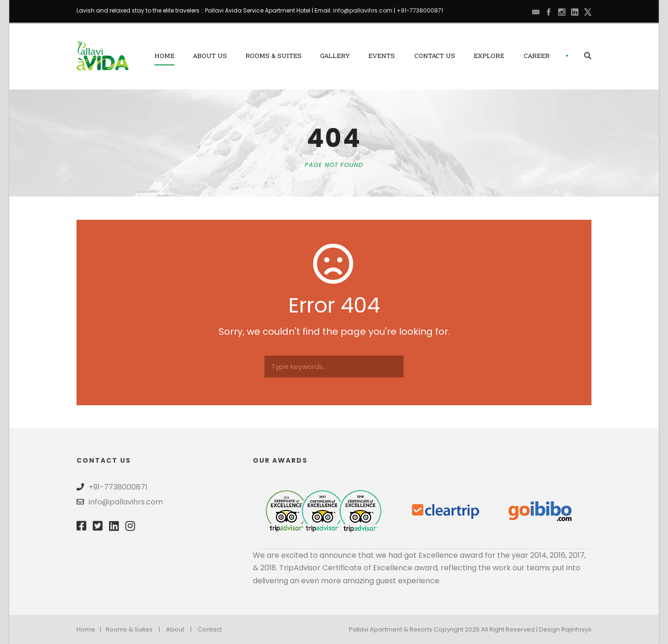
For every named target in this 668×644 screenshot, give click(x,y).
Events (382, 57)
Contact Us (435, 57)
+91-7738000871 (420, 10)
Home (164, 57)
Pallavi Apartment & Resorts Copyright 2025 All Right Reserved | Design (455, 629)
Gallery (335, 57)
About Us (210, 57)
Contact (210, 629)
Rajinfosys (576, 629)
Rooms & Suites (273, 57)
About (175, 629)
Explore (489, 57)
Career (537, 57)
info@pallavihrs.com (363, 10)
